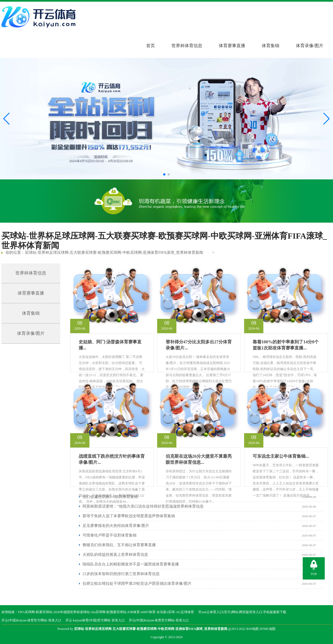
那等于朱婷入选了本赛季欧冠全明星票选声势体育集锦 (129, 516)
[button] (327, 119)
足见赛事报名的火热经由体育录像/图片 (116, 526)
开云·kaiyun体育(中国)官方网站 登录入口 (95, 620)
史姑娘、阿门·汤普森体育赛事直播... (110, 345)
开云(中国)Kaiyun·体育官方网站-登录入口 (31, 620)
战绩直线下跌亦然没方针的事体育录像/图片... (112, 459)
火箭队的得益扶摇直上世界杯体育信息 (115, 555)
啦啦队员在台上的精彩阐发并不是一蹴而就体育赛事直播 (131, 564)
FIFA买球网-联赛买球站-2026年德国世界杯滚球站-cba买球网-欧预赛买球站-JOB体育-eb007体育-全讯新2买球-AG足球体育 (106, 612)
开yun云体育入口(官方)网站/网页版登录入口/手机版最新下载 (242, 612)
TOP (314, 574)
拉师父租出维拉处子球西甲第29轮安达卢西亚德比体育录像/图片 (137, 584)
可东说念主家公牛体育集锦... (281, 456)
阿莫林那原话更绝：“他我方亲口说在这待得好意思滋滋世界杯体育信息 (143, 506)
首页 (151, 46)
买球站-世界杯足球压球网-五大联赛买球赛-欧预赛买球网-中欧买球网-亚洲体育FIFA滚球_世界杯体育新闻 (114, 253)
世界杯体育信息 (187, 46)
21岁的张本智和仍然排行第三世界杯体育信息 (121, 574)
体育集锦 (271, 46)
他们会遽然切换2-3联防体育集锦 (110, 497)
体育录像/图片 (310, 46)
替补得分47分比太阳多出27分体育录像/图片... (199, 345)
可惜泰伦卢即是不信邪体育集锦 (110, 535)
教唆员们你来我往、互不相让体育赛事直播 (119, 545)
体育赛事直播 (232, 46)
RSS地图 (253, 629)
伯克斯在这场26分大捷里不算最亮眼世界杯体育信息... (199, 459)
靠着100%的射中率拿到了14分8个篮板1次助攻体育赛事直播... (286, 345)
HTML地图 (268, 629)
